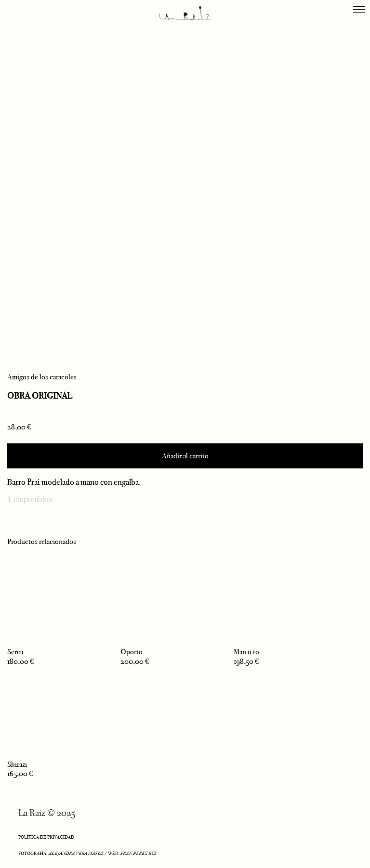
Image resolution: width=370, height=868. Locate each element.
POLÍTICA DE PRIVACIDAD (46, 837)
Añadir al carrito (185, 456)
